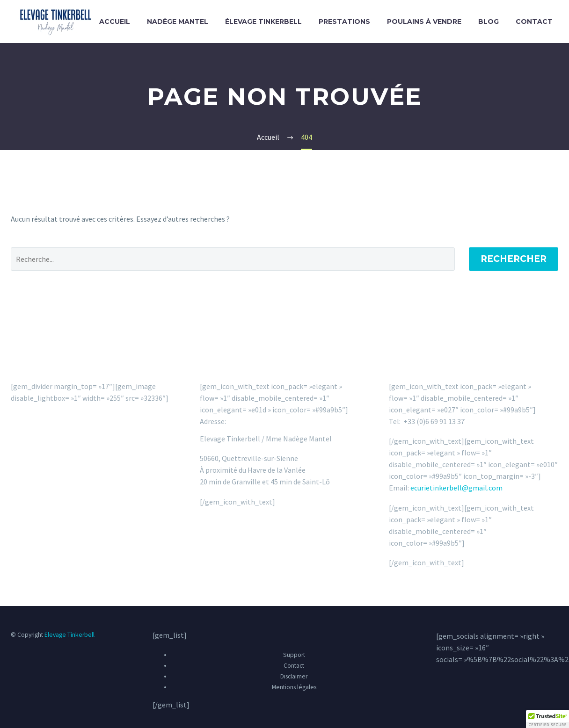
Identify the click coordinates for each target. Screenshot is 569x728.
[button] (547, 719)
